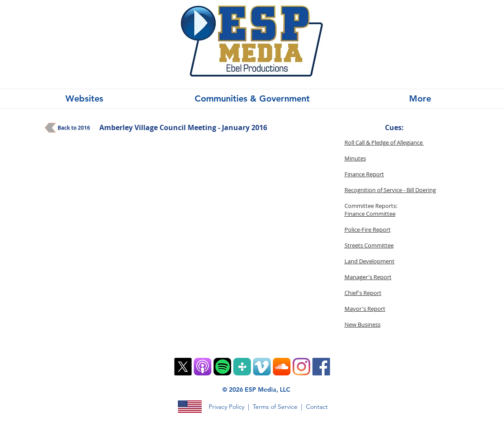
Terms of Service (275, 407)
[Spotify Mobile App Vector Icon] (222, 367)
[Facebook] (321, 367)
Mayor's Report (365, 309)
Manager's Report (368, 277)
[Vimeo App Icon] (262, 367)
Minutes (355, 158)
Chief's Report (363, 293)
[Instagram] (301, 367)
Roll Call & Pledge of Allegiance (384, 142)
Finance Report (364, 174)
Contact (317, 407)
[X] (183, 367)
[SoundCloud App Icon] (282, 367)
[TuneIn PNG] (242, 367)
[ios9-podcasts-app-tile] (203, 367)
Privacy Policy (227, 407)
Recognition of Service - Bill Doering (390, 190)
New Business (363, 324)
